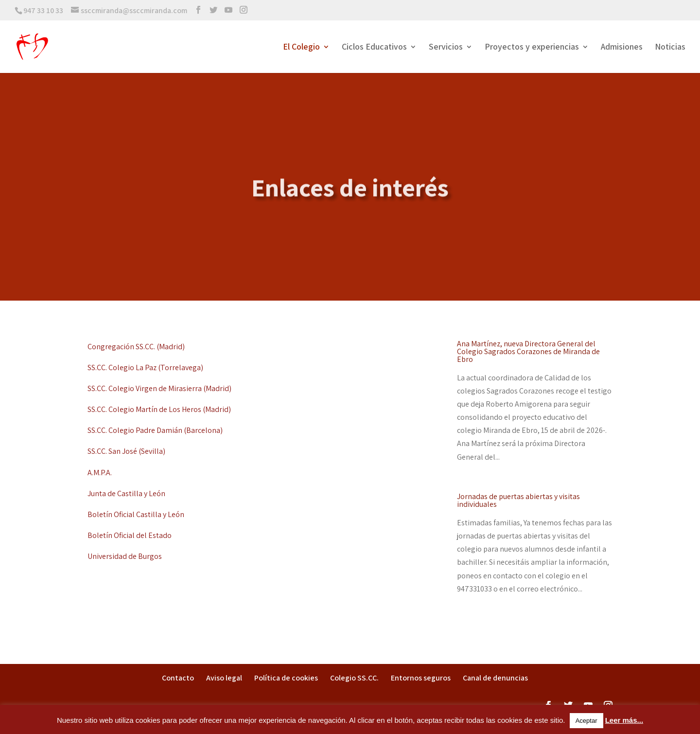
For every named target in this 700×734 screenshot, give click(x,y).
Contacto (178, 678)
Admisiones (622, 48)
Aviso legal (224, 678)
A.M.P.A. (100, 473)
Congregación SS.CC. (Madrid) (136, 347)
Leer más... (624, 720)
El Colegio (301, 48)
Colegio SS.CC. (354, 678)
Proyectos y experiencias (532, 48)
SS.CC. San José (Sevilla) (126, 451)
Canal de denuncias (495, 678)
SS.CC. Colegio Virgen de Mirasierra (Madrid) (159, 388)
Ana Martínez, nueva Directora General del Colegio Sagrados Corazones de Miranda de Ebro (528, 351)
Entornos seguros (421, 678)
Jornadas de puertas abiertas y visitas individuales (518, 500)
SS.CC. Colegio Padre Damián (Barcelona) (155, 430)
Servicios (446, 48)
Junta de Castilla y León (126, 493)
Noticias (670, 48)
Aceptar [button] (586, 721)
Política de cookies (286, 678)
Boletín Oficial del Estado (130, 535)
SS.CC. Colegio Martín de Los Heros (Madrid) (159, 409)
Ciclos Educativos (374, 48)
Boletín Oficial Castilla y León (136, 514)
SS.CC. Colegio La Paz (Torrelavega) (145, 367)
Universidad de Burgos (125, 556)
